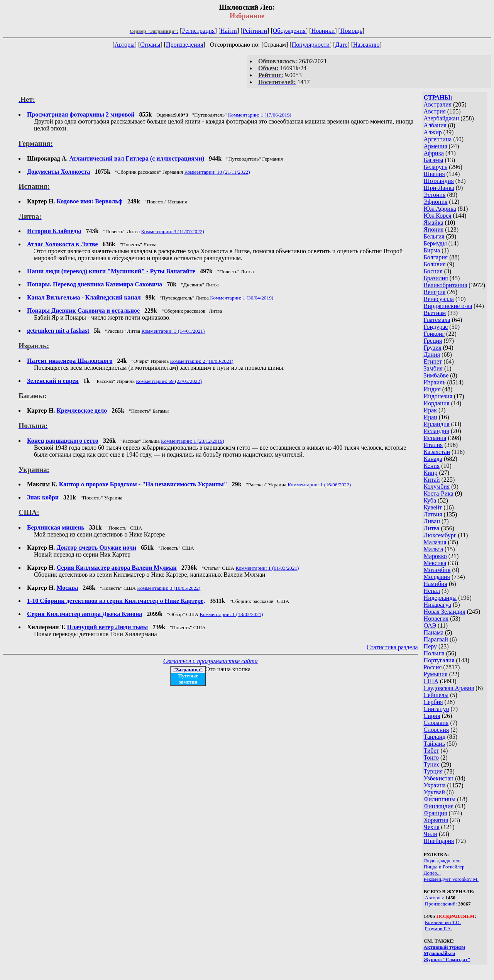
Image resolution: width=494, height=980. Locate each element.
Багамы (434, 160)
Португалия (439, 660)
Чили (431, 834)
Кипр (431, 473)
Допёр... (432, 873)
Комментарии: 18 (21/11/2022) (217, 172)
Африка (434, 153)
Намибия (436, 584)
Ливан (432, 521)
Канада (433, 459)
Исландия (436, 431)
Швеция (434, 174)
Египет (433, 361)
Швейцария (439, 841)
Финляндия (439, 806)
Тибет (431, 751)
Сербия (433, 702)
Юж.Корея (438, 216)
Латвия (433, 514)
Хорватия (436, 820)
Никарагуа (437, 605)
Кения (432, 466)
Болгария (436, 257)
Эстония (435, 195)
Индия (432, 389)
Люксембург (440, 535)
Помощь (351, 31)
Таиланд (435, 737)
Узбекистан (439, 778)
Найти (229, 31)
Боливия (435, 264)
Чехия (432, 827)
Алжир (434, 132)
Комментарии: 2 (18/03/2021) (202, 361)
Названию (366, 45)
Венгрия (435, 292)
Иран (431, 417)
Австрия (435, 111)
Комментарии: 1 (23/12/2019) (193, 441)
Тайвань (434, 744)
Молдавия (437, 577)
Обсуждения (289, 31)
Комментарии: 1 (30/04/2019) (242, 298)
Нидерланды (440, 598)
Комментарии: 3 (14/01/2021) (173, 331)
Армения (436, 146)
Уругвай (434, 792)
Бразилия (436, 278)
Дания (432, 355)
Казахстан (437, 452)
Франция (436, 813)
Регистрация (199, 31)
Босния (433, 271)
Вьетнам (435, 313)
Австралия (438, 104)
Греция (433, 341)
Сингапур (436, 709)
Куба (430, 500)
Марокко (435, 556)
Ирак (430, 410)
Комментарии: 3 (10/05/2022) (169, 588)
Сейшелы (436, 695)
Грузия (433, 348)
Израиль (435, 382)
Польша (434, 653)
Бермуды (435, 243)
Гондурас (436, 327)
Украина (435, 785)
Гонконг (434, 334)
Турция (433, 771)
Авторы (124, 45)
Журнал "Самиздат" (447, 959)
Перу (430, 646)
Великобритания (446, 285)
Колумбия (437, 487)
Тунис (432, 764)
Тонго (431, 757)
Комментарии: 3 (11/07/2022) (173, 231)
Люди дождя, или (442, 861)
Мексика (435, 563)
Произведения (185, 45)
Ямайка (434, 223)
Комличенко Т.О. (443, 922)
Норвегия (436, 619)
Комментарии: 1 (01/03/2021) (267, 568)
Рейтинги (255, 31)
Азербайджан (442, 118)
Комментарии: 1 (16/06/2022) (319, 485)
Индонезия (438, 396)
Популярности (311, 45)
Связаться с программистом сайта (211, 661)
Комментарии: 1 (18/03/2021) (232, 614)
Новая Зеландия (445, 612)
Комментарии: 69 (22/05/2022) (169, 381)
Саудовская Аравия (449, 688)
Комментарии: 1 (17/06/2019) (260, 115)
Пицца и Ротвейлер (444, 867)
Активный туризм (445, 947)
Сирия (432, 716)
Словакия (436, 723)
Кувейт (433, 507)
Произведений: (441, 904)
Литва (432, 528)
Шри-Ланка (439, 188)
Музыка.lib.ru (440, 953)
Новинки (323, 31)
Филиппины (440, 799)
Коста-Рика (439, 493)
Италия (433, 445)
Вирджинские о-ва (448, 306)
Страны (150, 45)
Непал (432, 591)
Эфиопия (436, 202)
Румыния (436, 674)
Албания (435, 125)
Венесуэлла (439, 299)
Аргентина (438, 139)
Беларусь (436, 167)
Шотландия (439, 181)
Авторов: (435, 898)
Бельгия (434, 236)
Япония (434, 229)
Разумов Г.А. (438, 928)
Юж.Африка (440, 209)
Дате (342, 45)
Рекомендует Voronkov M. (451, 879)
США (431, 681)
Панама (434, 632)
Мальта (433, 549)
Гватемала (437, 320)
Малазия (435, 542)
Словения (436, 730)
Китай (432, 480)
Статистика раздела (392, 647)
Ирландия (437, 424)
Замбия (433, 368)
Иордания (437, 403)
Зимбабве (436, 375)
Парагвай (436, 639)
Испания (435, 438)
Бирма (432, 250)
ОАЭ (430, 625)
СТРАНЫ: (438, 97)
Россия (433, 667)
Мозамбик (437, 570)
